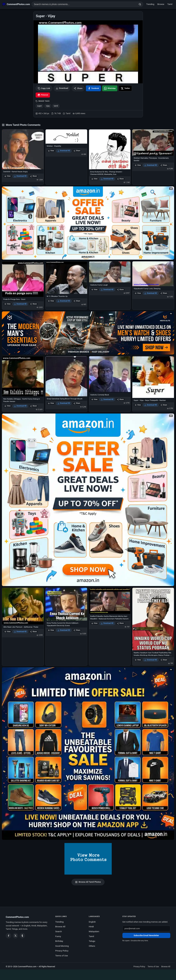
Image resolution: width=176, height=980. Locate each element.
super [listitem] (40, 106)
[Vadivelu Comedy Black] (110, 374)
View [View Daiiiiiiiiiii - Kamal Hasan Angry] (7, 176)
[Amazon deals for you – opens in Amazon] (88, 333)
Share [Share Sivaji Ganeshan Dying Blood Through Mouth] (77, 403)
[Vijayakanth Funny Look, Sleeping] (153, 274)
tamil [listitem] (56, 106)
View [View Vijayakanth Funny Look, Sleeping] (138, 293)
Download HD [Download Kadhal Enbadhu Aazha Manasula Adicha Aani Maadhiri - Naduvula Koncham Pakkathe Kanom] (107, 623)
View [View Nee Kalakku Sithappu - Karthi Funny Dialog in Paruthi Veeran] (7, 406)
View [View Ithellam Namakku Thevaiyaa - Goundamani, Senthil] (138, 165)
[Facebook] (9, 936)
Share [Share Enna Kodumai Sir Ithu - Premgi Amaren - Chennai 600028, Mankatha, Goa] (120, 179)
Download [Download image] (62, 88)
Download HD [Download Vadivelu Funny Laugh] (107, 290)
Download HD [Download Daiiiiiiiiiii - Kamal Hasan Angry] (20, 176)
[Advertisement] (88, 974)
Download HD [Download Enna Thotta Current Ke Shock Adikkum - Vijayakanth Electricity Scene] (64, 630)
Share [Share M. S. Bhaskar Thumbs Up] (77, 301)
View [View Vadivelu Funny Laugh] (94, 290)
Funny (58, 936)
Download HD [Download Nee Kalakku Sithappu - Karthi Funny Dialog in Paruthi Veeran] (20, 406)
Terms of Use (62, 956)
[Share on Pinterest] (43, 95)
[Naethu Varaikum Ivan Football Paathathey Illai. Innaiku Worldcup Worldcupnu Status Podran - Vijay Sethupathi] (153, 619)
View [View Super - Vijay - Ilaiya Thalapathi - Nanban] (138, 405)
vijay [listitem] (48, 106)
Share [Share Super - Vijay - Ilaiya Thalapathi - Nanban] (164, 405)
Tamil (170, 4)
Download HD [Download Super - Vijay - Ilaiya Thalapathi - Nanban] (151, 405)
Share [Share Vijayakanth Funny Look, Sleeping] (164, 293)
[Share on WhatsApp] (110, 88)
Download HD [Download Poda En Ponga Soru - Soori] (20, 304)
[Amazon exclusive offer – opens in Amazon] (88, 754)
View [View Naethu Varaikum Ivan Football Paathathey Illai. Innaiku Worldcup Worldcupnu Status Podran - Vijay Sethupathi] (138, 660)
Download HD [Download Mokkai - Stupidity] (64, 151)
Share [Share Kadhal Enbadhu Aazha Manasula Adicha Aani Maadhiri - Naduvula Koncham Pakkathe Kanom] (120, 623)
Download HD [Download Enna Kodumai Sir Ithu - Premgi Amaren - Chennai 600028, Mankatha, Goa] (107, 179)
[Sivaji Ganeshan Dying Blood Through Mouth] (66, 376)
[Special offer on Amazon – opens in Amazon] (88, 223)
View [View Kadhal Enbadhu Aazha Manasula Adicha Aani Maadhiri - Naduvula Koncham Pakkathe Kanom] (94, 623)
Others (92, 946)
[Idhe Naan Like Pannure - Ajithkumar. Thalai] (23, 606)
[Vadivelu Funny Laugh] (110, 272)
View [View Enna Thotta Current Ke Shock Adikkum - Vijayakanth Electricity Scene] (51, 630)
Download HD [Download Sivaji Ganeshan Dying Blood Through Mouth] (64, 403)
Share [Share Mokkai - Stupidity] (77, 151)
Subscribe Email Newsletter (146, 935)
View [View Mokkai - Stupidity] (51, 151)
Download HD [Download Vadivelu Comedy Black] (107, 399)
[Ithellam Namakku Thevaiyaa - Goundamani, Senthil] (153, 143)
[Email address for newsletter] (146, 928)
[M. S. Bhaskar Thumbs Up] (66, 278)
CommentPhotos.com (27, 967)
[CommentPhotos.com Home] (16, 4)
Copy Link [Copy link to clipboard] (44, 88)
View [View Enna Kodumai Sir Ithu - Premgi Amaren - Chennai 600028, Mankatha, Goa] (94, 179)
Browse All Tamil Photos (88, 882)
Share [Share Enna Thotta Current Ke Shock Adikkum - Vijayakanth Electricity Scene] (77, 630)
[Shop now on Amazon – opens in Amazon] (88, 500)
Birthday (59, 941)
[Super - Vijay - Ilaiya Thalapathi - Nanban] (153, 377)
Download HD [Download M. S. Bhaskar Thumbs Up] (64, 301)
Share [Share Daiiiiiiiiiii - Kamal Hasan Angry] (33, 176)
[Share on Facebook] (93, 88)
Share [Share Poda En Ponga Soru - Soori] (33, 304)
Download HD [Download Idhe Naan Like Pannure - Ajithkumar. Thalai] (20, 632)
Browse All (60, 926)
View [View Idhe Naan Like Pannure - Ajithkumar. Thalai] (7, 632)
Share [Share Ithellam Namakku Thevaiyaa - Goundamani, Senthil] (164, 165)
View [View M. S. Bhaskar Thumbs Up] (51, 301)
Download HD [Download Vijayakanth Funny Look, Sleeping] (151, 293)
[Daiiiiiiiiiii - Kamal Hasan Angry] (23, 149)
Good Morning (62, 946)
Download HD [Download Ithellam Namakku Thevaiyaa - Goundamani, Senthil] (151, 165)
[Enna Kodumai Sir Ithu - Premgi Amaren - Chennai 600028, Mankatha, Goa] (110, 149)
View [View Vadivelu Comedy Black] (94, 399)
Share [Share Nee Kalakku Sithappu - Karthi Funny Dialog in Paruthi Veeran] (33, 406)
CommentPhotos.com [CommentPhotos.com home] (17, 917)
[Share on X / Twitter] (125, 88)
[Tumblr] (22, 936)
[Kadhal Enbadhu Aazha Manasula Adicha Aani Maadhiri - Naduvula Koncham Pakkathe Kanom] (110, 601)
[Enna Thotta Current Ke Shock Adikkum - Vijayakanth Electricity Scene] (66, 604)
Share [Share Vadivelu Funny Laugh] (120, 290)
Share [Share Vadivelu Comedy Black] (120, 399)
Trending (150, 4)
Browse (161, 4)
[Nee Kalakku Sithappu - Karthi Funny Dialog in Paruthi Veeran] (23, 376)
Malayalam (94, 931)
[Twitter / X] (15, 936)
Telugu (92, 941)
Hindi (91, 926)
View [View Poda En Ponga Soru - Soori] (7, 304)
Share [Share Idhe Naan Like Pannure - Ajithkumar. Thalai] (33, 632)
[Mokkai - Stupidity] (66, 137)
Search (59, 931)
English (92, 922)
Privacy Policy (62, 951)
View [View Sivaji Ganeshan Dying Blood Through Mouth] (51, 403)
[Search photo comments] (84, 4)
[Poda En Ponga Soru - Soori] (23, 279)
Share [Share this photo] (78, 88)
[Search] (140, 4)
